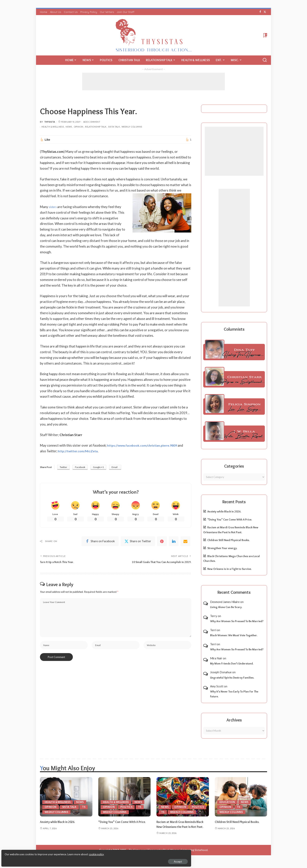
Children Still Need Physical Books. (228, 540)
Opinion (79, 127)
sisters (53, 207)
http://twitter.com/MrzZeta (80, 451)
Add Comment (92, 122)
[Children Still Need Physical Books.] (241, 797)
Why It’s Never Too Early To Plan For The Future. (234, 694)
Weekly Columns (132, 127)
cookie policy (50, 852)
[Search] (265, 60)
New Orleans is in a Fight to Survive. (229, 569)
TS (85, 807)
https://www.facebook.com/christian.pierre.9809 (145, 445)
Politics (127, 807)
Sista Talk (114, 127)
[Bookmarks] (265, 35)
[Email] (185, 542)
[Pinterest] (162, 542)
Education (227, 802)
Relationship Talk (96, 127)
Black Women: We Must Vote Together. (234, 635)
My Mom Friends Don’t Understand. (232, 663)
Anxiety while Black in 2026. (224, 511)
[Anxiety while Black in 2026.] (66, 797)
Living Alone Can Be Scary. (226, 607)
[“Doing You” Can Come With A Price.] (125, 797)
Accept (48, 859)
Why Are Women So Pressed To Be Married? (237, 621)
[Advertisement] (153, 81)
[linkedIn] (174, 542)
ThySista (50, 122)
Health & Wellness (53, 127)
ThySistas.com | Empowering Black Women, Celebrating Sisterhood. (168, 855)
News (69, 127)
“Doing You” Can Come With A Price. (230, 520)
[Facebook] (260, 12)
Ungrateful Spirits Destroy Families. (232, 678)
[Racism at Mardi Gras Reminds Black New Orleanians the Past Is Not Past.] (183, 797)
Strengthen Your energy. (222, 548)
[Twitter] (265, 12)
